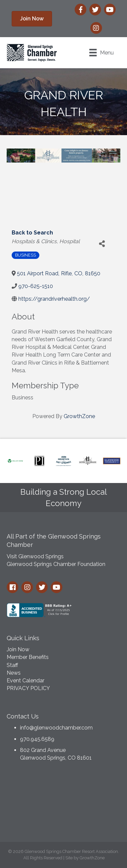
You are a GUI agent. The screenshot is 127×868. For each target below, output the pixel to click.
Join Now (18, 649)
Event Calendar (25, 681)
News (14, 673)
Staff (12, 665)
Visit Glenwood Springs (35, 556)
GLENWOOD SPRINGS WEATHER (63, 803)
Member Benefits (28, 657)
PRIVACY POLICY (28, 688)
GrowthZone (79, 416)
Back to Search (32, 233)
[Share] (102, 244)
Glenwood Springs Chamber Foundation (56, 564)
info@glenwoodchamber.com (56, 728)
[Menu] (101, 53)
